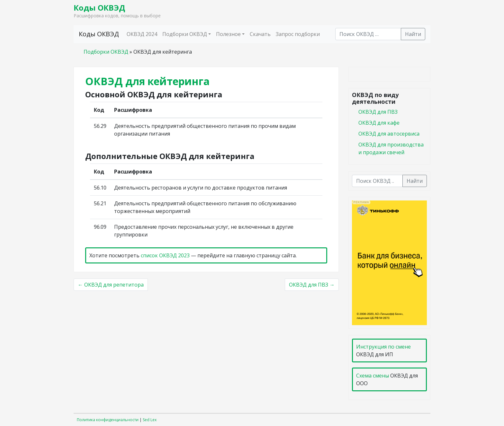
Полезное (228, 34)
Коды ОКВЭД (99, 8)
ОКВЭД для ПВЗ (378, 112)
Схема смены (373, 376)
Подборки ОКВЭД (185, 34)
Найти (413, 34)
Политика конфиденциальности (108, 420)
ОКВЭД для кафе (379, 123)
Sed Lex (150, 420)
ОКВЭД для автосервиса (389, 134)
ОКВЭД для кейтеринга (147, 81)
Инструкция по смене (383, 347)
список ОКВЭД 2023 (165, 255)
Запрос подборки (298, 34)
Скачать (260, 34)
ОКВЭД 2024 (142, 34)
